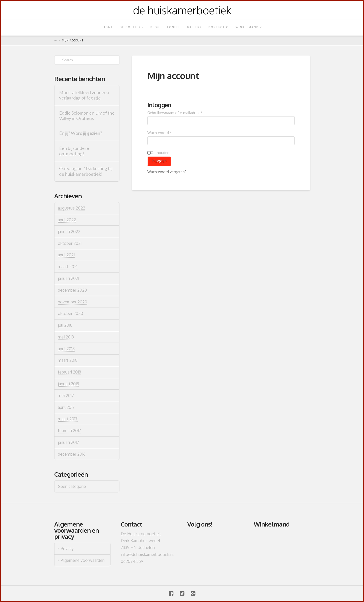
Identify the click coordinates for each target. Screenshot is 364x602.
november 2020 (73, 302)
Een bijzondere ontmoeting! (74, 151)
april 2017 (66, 407)
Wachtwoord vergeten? (167, 172)
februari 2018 (69, 372)
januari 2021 (68, 278)
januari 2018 (68, 384)
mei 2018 (66, 337)
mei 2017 (66, 396)
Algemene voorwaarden (83, 560)
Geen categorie (72, 486)
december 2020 (72, 290)
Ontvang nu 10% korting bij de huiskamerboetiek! (86, 171)
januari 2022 (69, 232)
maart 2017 (68, 419)
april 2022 (67, 220)
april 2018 (66, 349)
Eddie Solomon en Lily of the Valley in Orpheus (87, 116)
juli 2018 (65, 325)
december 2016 (72, 454)
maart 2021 (68, 267)
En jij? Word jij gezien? (81, 133)
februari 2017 (69, 431)
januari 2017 (68, 442)
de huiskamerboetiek (182, 10)
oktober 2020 (70, 313)
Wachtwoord (160, 133)
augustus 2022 (71, 208)
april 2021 (66, 255)
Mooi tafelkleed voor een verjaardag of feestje (84, 95)
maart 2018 (68, 360)
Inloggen (159, 161)
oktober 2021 (70, 243)
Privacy (67, 549)
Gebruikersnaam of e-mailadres (175, 113)
